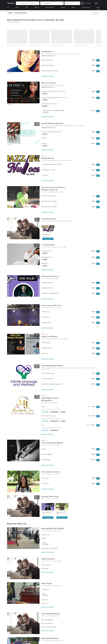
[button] (28, 3)
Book (98, 60)
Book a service (48, 239)
